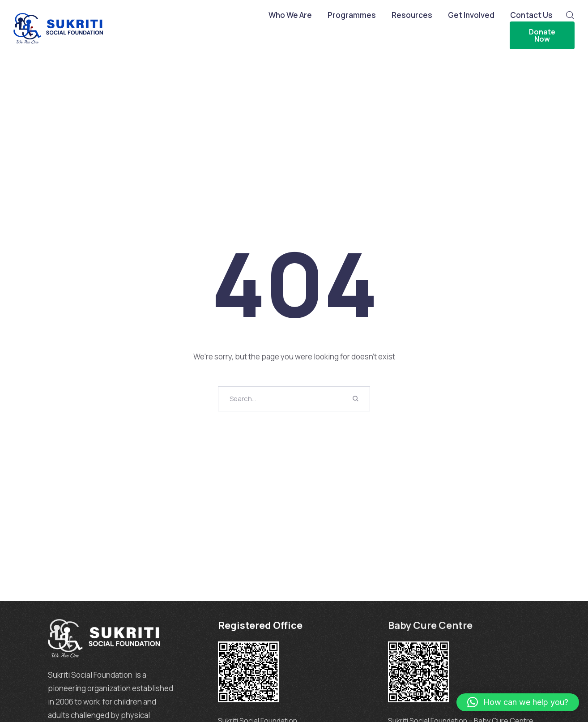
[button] (518, 702)
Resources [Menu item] (412, 15)
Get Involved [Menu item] (471, 15)
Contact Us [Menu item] (531, 15)
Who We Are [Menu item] (290, 15)
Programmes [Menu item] (352, 15)
